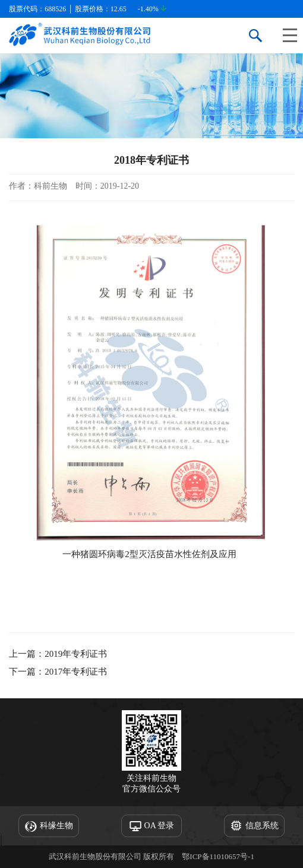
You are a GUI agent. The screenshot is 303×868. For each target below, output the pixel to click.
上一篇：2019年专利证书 (58, 654)
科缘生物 (49, 826)
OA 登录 (152, 826)
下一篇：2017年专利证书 (58, 672)
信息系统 (254, 826)
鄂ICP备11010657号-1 (218, 856)
